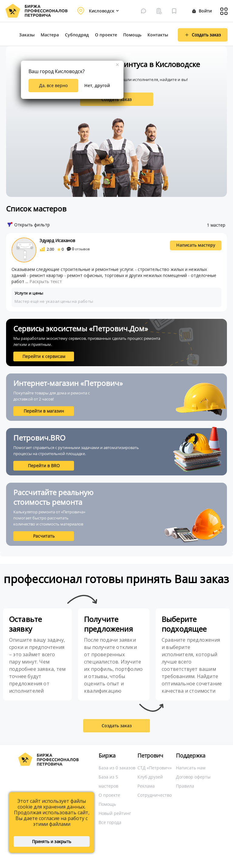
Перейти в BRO (44, 466)
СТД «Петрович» (155, 768)
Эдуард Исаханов (57, 240)
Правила (185, 786)
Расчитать (44, 536)
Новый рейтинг (115, 813)
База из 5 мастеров (108, 781)
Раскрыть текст (46, 281)
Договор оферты (193, 777)
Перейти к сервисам (44, 356)
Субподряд (77, 35)
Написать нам (191, 768)
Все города (110, 822)
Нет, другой (97, 85)
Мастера (50, 35)
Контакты (158, 35)
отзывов (78, 249)
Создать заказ (116, 99)
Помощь (132, 35)
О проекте (106, 35)
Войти (202, 11)
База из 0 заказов (117, 768)
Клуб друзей (150, 777)
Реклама (146, 786)
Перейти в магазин (44, 411)
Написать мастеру (196, 245)
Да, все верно (53, 85)
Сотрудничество (155, 795)
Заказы (27, 35)
